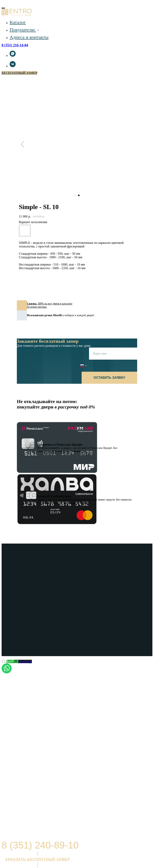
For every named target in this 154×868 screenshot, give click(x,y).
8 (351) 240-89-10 (40, 845)
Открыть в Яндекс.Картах (21, 795)
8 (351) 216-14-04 (15, 45)
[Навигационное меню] (4, 3)
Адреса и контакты (29, 37)
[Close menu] (3, 8)
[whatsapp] (13, 56)
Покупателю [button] (23, 30)
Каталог (18, 22)
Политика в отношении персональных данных (27, 833)
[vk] (13, 66)
